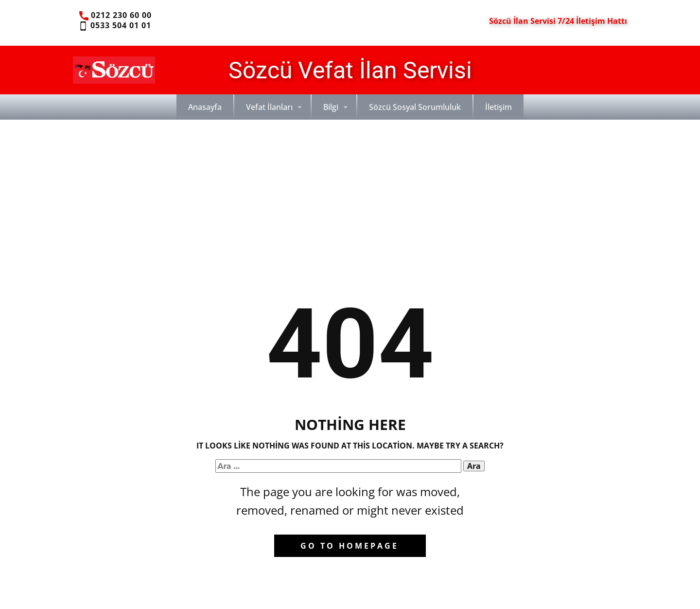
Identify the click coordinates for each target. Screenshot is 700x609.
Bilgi (331, 107)
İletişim (499, 107)
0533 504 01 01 (114, 26)
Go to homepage (350, 546)
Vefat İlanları (269, 107)
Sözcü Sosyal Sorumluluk (415, 107)
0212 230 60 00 (115, 16)
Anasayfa (205, 107)
